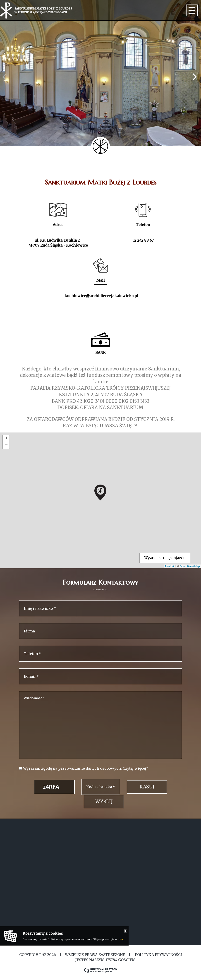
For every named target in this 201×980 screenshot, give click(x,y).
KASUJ (147, 787)
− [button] (6, 445)
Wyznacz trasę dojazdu (165, 558)
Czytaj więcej (134, 768)
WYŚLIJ (104, 801)
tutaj (121, 939)
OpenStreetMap (190, 566)
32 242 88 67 (143, 240)
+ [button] (6, 439)
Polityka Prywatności (158, 955)
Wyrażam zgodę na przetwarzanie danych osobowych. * (86, 768)
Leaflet (170, 566)
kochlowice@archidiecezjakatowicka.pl (101, 296)
